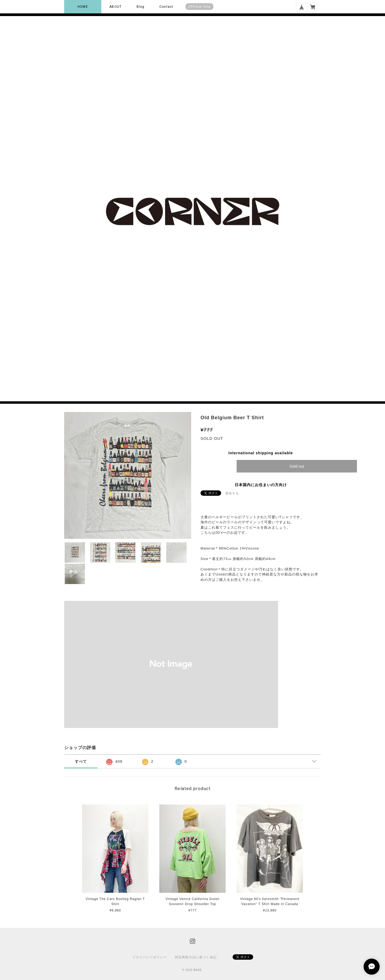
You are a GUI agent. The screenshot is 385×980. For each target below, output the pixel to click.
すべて (81, 761)
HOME (83, 7)
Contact (166, 7)
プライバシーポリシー (149, 957)
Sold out (297, 466)
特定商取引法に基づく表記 (196, 957)
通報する (232, 493)
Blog (141, 7)
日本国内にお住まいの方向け (261, 485)
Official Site (199, 7)
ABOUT (115, 7)
